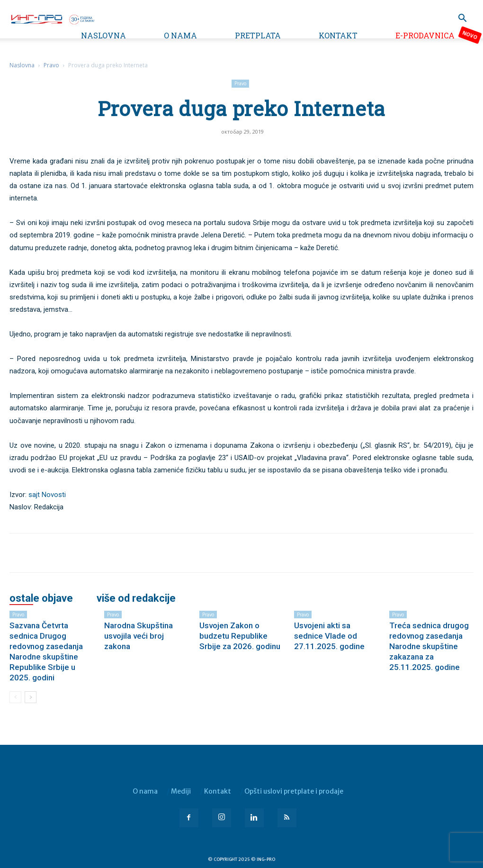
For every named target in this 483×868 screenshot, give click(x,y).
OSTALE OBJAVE (41, 598)
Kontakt (338, 35)
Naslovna (103, 35)
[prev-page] (15, 697)
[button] (462, 19)
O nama (180, 35)
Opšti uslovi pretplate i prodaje (294, 791)
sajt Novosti (47, 495)
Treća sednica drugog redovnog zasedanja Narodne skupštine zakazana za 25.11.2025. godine (429, 646)
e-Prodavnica (425, 35)
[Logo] (52, 18)
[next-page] (31, 697)
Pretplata (258, 35)
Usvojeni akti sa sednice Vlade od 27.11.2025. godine (329, 636)
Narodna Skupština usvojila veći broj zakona (139, 636)
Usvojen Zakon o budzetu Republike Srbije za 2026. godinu (240, 636)
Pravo (51, 65)
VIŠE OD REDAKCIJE (136, 598)
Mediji (181, 791)
